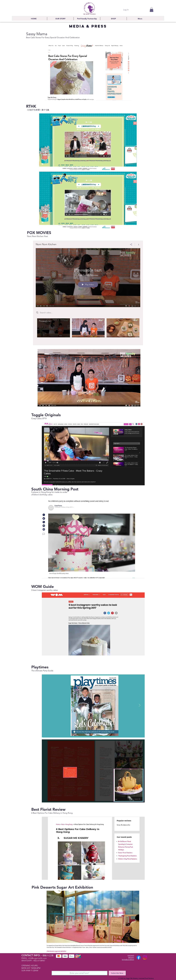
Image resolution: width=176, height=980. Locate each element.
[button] (152, 10)
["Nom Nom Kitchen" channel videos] (88, 330)
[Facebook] (139, 957)
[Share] (131, 244)
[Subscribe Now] (117, 973)
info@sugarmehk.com (37, 958)
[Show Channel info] (138, 244)
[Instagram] (145, 957)
